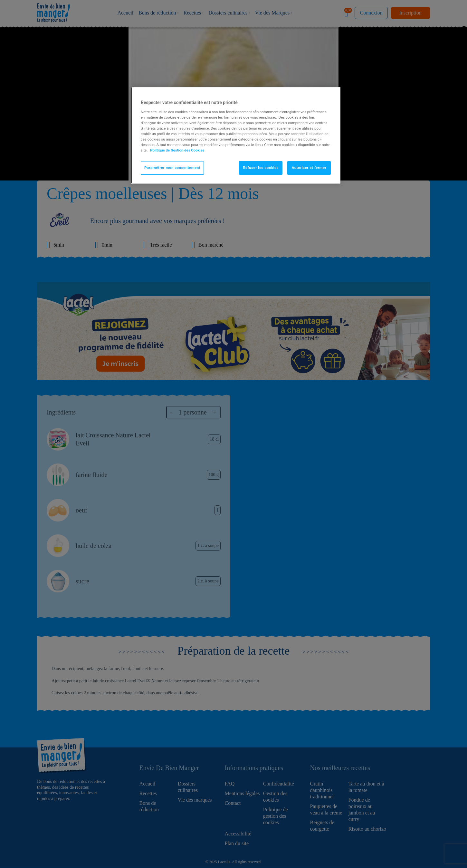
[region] (236, 135)
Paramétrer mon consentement (172, 168)
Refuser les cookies (261, 168)
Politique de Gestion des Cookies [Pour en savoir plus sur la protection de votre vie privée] (177, 150)
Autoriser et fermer (309, 168)
